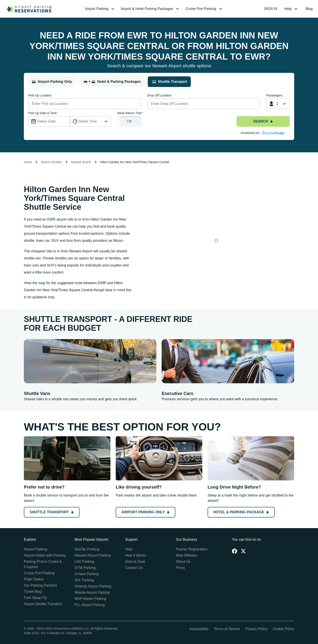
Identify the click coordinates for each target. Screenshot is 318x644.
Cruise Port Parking (39, 573)
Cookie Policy (283, 629)
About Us (183, 562)
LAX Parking (84, 562)
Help (129, 549)
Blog (309, 9)
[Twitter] (243, 551)
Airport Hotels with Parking (45, 555)
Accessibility (199, 629)
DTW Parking (85, 568)
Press (181, 568)
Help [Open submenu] (291, 9)
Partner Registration (192, 549)
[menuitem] (100, 9)
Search (263, 121)
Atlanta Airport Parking (92, 592)
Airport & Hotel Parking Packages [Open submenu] (150, 9)
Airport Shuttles (51, 162)
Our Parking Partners (40, 585)
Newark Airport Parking (93, 555)
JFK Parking (84, 580)
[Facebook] (235, 551)
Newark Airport (81, 162)
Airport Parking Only (146, 512)
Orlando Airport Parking (93, 586)
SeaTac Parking (87, 549)
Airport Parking (36, 549)
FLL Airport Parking (90, 605)
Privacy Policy (256, 629)
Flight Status (34, 579)
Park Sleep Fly (35, 598)
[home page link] (27, 9)
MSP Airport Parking (91, 599)
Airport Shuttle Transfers (43, 604)
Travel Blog (33, 592)
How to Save (135, 562)
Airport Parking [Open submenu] (100, 9)
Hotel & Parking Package (241, 512)
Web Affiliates (187, 555)
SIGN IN (271, 9)
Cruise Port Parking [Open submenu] (204, 9)
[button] (100, 9)
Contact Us (134, 568)
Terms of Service (227, 629)
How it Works (136, 555)
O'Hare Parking (87, 574)
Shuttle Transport (52, 512)
